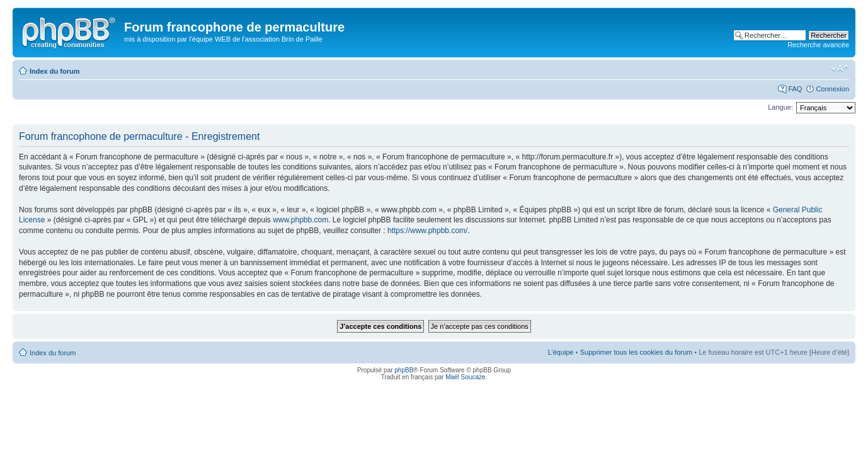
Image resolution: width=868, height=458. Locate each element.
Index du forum (54, 71)
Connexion (832, 89)
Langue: (780, 107)
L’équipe (561, 352)
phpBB (404, 370)
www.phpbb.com (300, 220)
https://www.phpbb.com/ (427, 231)
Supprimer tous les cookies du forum (637, 352)
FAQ (795, 89)
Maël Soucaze (465, 377)
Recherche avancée (818, 45)
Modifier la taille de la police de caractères (840, 69)
